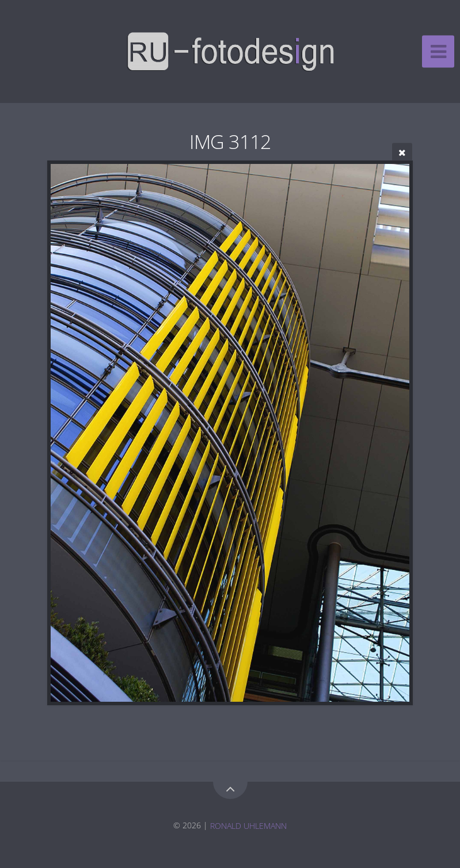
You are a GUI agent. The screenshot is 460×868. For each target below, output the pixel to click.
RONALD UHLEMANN (248, 825)
